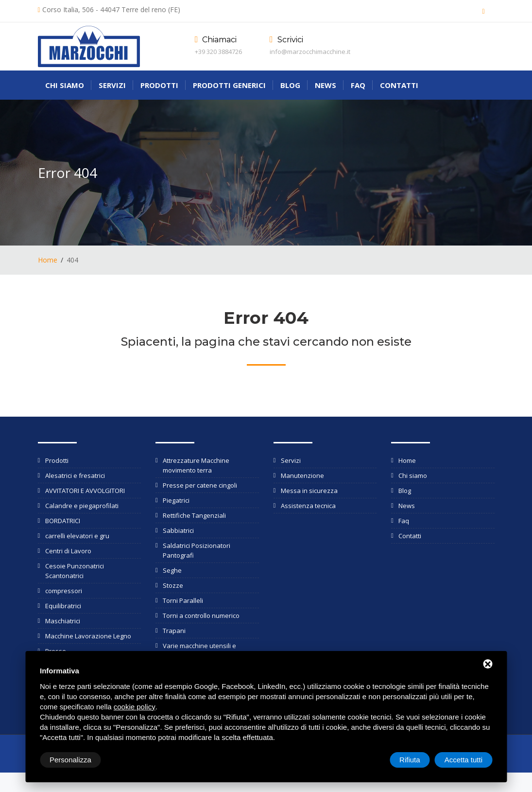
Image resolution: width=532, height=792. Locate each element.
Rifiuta (410, 760)
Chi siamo (65, 85)
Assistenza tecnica (308, 506)
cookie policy (135, 707)
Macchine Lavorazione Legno (88, 636)
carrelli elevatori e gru (77, 536)
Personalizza (70, 760)
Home (48, 260)
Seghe (172, 570)
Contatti (399, 85)
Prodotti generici (229, 85)
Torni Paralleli (183, 600)
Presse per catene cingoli (200, 485)
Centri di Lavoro (68, 551)
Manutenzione (302, 475)
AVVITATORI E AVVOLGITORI (85, 491)
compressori (64, 591)
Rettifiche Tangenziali (194, 515)
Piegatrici (176, 500)
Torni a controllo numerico (201, 616)
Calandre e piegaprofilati (82, 506)
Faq (358, 85)
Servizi (112, 85)
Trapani (174, 631)
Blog (290, 85)
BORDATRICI (63, 521)
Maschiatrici (63, 621)
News (326, 85)
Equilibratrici (63, 606)
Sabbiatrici (178, 530)
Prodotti (159, 85)
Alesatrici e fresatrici (75, 475)
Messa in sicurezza (309, 491)
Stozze (173, 585)
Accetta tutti (463, 760)
